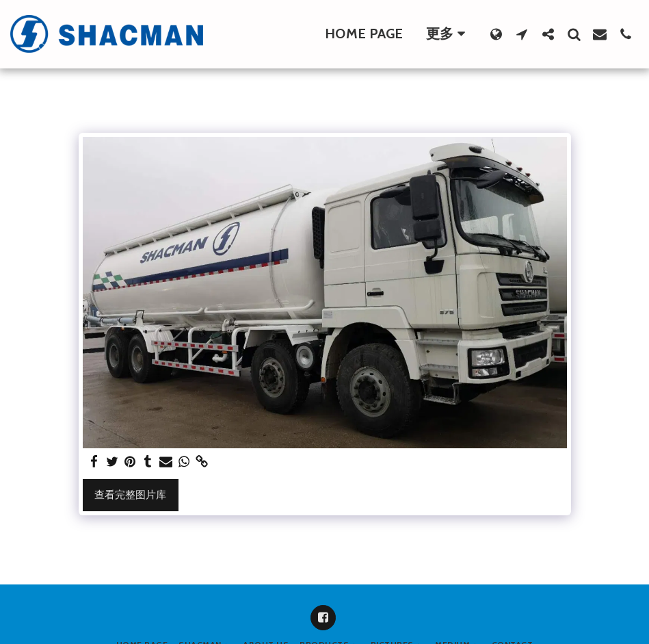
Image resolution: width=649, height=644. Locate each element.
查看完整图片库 (130, 495)
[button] (522, 34)
